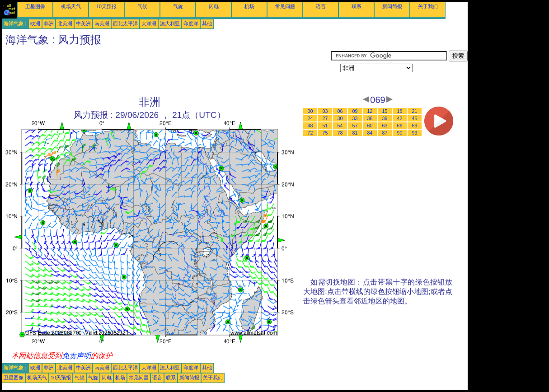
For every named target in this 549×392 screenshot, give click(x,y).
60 (370, 126)
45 (415, 118)
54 (340, 126)
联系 (357, 6)
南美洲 (102, 23)
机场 (249, 6)
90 (400, 133)
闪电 (214, 6)
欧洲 (35, 23)
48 (310, 126)
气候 (142, 6)
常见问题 (285, 6)
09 (355, 111)
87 (385, 133)
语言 (321, 6)
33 (355, 118)
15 (385, 111)
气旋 (178, 6)
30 (340, 118)
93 (415, 133)
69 (415, 126)
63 (385, 126)
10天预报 (106, 6)
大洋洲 (149, 23)
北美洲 (65, 23)
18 (400, 111)
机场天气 (71, 6)
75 (325, 133)
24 (310, 118)
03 (325, 111)
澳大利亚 (170, 23)
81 (355, 133)
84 (370, 133)
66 (400, 126)
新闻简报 (392, 6)
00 (310, 111)
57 (355, 126)
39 (385, 118)
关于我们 (428, 6)
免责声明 (76, 356)
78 (340, 133)
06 (340, 111)
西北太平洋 (125, 23)
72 (310, 133)
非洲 (49, 23)
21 (415, 111)
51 (325, 126)
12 (370, 111)
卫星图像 (35, 6)
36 (370, 118)
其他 (207, 23)
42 (400, 118)
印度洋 (191, 23)
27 (325, 118)
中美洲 (83, 23)
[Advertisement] (166, 71)
